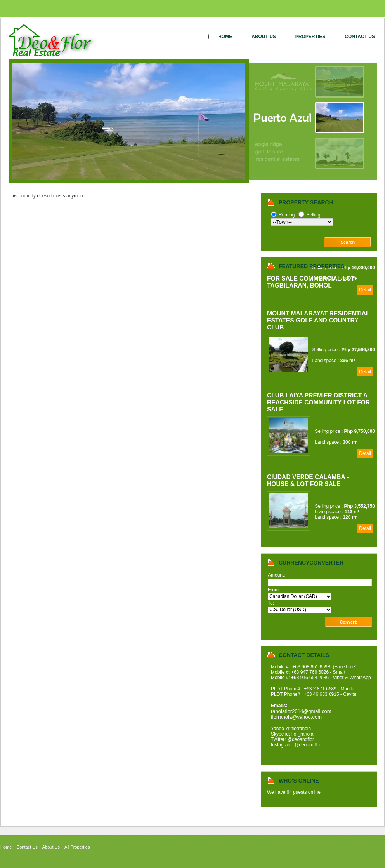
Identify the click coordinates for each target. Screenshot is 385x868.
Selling (313, 215)
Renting (287, 215)
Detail (365, 290)
